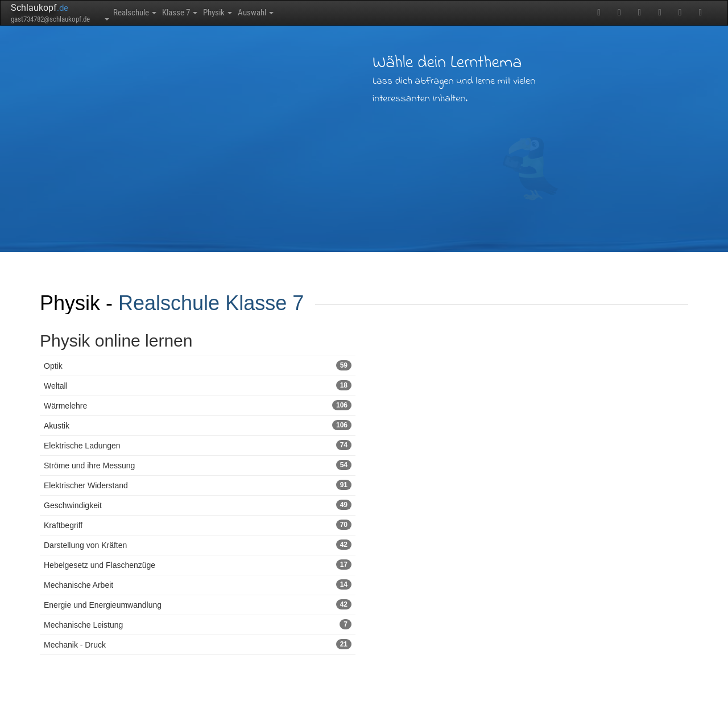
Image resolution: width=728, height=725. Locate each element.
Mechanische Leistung (198, 624)
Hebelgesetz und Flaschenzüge (198, 565)
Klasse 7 (206, 13)
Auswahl (313, 13)
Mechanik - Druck (198, 644)
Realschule (144, 13)
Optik (198, 365)
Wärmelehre (198, 405)
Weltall (198, 385)
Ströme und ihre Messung (198, 465)
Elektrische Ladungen (198, 445)
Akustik (198, 425)
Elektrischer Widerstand (198, 485)
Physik (259, 13)
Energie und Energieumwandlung (198, 604)
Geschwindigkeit (198, 505)
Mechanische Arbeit (198, 584)
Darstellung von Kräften (198, 545)
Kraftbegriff (198, 525)
